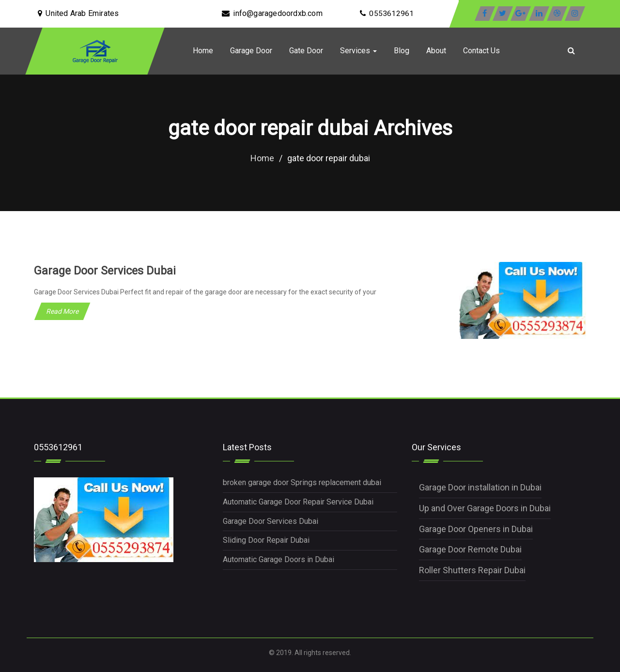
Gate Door (306, 51)
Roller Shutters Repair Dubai (472, 570)
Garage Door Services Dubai (107, 271)
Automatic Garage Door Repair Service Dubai (298, 502)
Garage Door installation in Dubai (480, 487)
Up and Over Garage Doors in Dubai (485, 508)
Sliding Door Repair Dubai (266, 540)
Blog (402, 51)
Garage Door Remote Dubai (470, 549)
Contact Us (481, 51)
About (436, 51)
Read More (62, 311)
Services (358, 51)
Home (203, 51)
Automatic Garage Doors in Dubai (279, 559)
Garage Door (251, 51)
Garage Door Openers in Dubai (476, 529)
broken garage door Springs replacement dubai (302, 482)
